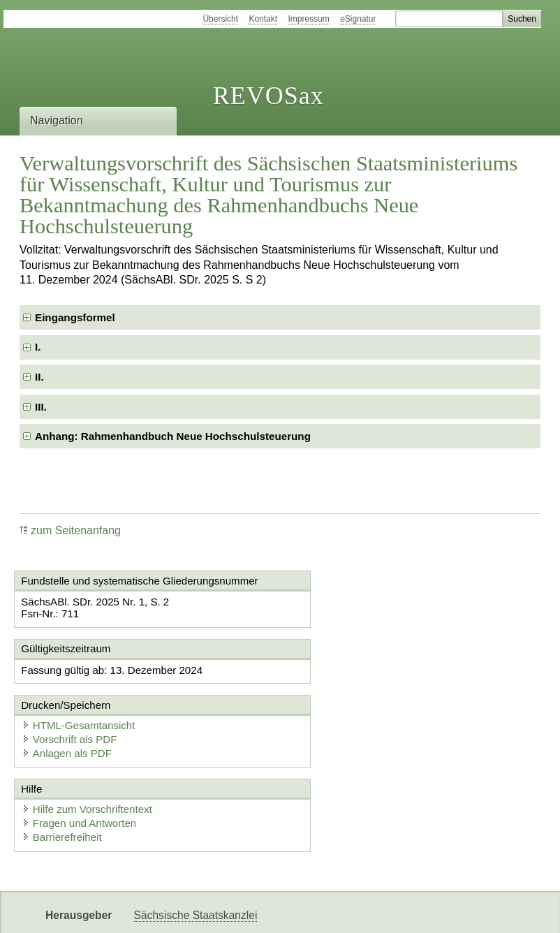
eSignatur (358, 19)
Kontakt (263, 19)
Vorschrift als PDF (344, 683)
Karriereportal (232, 910)
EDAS (294, 910)
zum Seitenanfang (70, 530)
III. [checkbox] (41, 407)
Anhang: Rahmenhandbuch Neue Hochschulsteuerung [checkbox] (173, 436)
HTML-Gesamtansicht (353, 669)
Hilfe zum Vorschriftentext (89, 754)
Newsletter (160, 910)
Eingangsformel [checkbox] (75, 317)
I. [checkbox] (38, 347)
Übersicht (220, 19)
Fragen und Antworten (81, 768)
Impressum (308, 19)
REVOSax (268, 96)
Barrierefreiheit (64, 782)
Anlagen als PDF (342, 697)
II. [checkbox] (39, 377)
